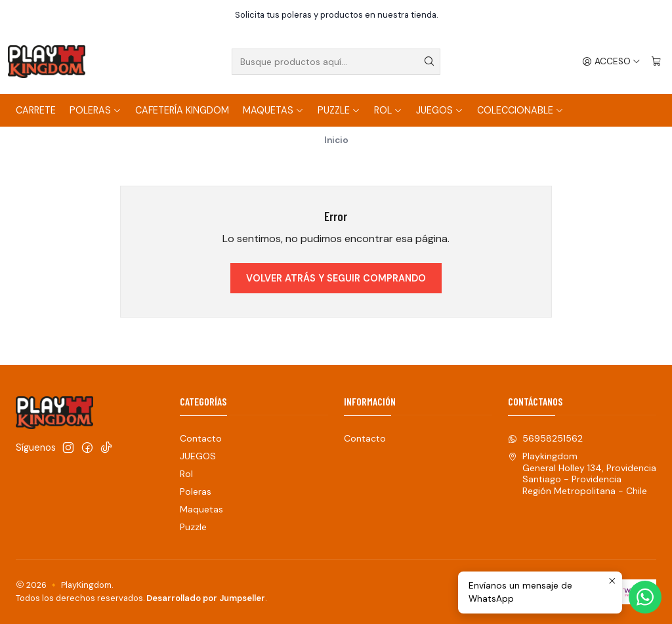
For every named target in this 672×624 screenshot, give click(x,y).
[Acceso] (611, 62)
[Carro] (656, 62)
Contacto (201, 438)
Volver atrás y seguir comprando (336, 278)
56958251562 (545, 438)
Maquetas (273, 110)
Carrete (36, 110)
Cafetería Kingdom (182, 110)
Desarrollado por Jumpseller (206, 598)
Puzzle (339, 110)
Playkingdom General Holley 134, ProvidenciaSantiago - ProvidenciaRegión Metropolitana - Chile (582, 473)
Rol (388, 110)
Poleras (95, 110)
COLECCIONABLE (520, 110)
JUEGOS (440, 110)
